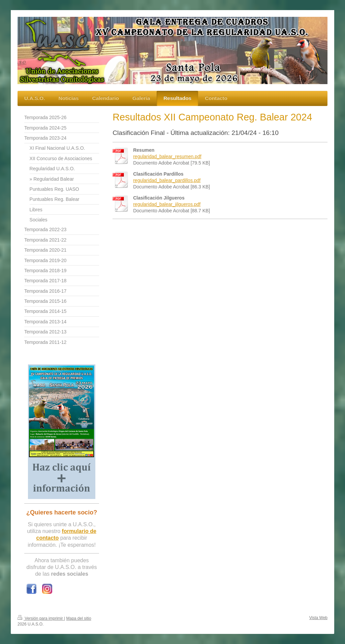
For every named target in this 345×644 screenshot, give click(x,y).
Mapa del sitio (79, 618)
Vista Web (318, 618)
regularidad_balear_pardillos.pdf (167, 180)
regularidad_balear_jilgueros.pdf (167, 204)
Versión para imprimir (41, 618)
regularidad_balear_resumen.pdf (167, 156)
